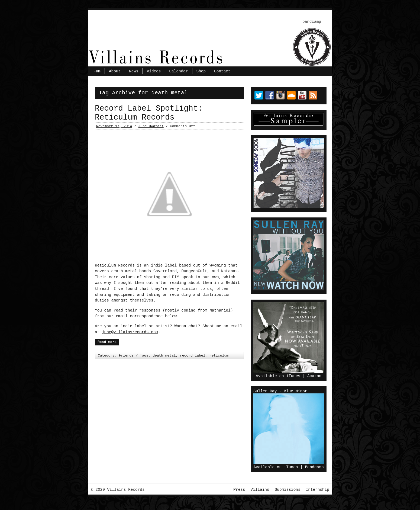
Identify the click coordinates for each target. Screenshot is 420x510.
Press (239, 490)
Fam (97, 71)
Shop (201, 71)
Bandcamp (314, 467)
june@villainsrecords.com (130, 332)
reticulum (219, 356)
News (134, 71)
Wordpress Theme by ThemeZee (210, 501)
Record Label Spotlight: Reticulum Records (149, 113)
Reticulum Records (115, 265)
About (115, 71)
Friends (126, 356)
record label (193, 356)
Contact (222, 71)
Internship (318, 490)
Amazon (314, 376)
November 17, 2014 (114, 126)
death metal (164, 356)
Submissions (288, 490)
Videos (154, 71)
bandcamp (312, 22)
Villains (260, 490)
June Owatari (151, 126)
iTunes (293, 376)
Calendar (178, 71)
